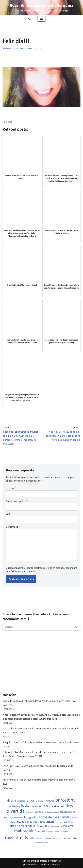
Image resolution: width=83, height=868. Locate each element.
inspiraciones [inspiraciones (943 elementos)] (24, 822)
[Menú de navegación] (41, 19)
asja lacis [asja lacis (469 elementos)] (39, 801)
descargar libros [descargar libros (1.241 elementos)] (62, 806)
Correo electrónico (16, 501)
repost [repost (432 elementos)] (57, 832)
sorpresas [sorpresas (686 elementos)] (57, 838)
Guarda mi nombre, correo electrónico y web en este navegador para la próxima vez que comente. (41, 570)
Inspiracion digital (13, 48)
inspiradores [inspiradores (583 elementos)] (39, 822)
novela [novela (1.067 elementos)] (42, 831)
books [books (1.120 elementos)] (25, 806)
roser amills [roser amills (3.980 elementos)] (16, 837)
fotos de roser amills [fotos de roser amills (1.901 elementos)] (55, 817)
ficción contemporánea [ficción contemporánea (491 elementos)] (13, 818)
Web (8, 514)
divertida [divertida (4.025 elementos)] (16, 811)
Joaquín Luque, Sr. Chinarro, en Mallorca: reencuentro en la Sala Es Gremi (41, 742)
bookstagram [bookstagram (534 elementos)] (36, 806)
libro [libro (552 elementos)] (65, 822)
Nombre (11, 489)
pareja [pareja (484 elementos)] (51, 832)
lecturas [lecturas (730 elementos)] (50, 822)
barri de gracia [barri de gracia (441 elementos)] (14, 806)
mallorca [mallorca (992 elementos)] (68, 826)
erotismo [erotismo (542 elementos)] (30, 812)
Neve (25, 861)
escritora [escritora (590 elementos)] (39, 812)
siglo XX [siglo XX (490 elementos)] (48, 838)
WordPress (55, 861)
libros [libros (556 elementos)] (71, 822)
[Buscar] (30, 19)
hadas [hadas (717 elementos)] (75, 818)
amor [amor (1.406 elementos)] (31, 801)
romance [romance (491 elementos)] (64, 832)
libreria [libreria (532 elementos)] (59, 822)
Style (38, 48)
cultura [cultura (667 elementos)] (47, 806)
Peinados (29, 48)
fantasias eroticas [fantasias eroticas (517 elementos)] (52, 812)
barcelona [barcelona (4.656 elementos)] (65, 800)
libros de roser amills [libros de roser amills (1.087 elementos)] (22, 826)
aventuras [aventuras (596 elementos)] (49, 801)
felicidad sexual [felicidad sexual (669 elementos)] (68, 812)
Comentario (13, 527)
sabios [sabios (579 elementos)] (32, 838)
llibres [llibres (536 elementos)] (47, 826)
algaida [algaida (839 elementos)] (21, 801)
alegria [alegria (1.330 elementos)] (11, 801)
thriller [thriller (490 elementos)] (75, 838)
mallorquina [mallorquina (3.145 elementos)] (25, 831)
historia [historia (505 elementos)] (12, 822)
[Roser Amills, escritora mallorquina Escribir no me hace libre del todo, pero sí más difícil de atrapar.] (42, 8)
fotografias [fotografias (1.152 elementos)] (31, 817)
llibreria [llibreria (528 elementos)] (40, 826)
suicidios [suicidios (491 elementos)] (67, 838)
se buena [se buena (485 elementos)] (40, 838)
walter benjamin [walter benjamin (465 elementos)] (41, 843)
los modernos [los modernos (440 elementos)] (56, 826)
